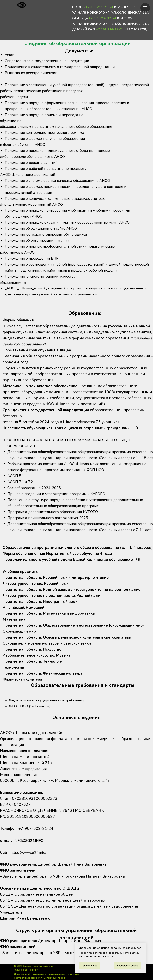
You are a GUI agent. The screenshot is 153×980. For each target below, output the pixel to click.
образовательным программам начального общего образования (60, 133)
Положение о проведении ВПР (34, 264)
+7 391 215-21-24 (100, 7)
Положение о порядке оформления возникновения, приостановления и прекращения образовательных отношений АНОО (72, 112)
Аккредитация (36, 769)
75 (138, 572)
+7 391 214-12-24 (110, 29)
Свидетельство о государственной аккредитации (50, 61)
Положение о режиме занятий (33, 169)
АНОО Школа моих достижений (30, 181)
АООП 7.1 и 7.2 (22, 488)
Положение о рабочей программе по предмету (48, 175)
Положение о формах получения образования (48, 145)
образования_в (14, 294)
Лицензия (9, 769)
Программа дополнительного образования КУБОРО (56, 518)
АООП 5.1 (17, 482)
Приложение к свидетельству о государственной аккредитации (64, 67)
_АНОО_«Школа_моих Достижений (38, 300)
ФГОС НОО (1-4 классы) (32, 706)
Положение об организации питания (39, 246)
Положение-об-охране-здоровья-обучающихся (49, 240)
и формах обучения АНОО (24, 151)
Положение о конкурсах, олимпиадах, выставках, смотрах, (59, 204)
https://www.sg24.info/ (30, 853)
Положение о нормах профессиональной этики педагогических (64, 252)
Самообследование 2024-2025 (36, 494)
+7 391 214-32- (101, 18)
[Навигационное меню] (145, 8)
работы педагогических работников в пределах (44, 97)
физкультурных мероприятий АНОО (34, 210)
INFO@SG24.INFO (30, 841)
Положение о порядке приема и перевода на (46, 121)
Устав (10, 55)
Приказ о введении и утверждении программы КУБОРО (60, 500)
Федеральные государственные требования (50, 700)
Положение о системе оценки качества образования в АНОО (61, 187)
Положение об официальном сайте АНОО (44, 234)
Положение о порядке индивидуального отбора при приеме (61, 157)
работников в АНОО (19, 258)
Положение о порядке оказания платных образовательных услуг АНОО (72, 228)
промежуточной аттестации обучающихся (84, 306)
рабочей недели (15, 103)
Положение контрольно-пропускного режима (48, 139)
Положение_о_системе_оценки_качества (43, 288)
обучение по (11, 127)
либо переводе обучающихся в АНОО (35, 163)
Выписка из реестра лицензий (33, 73)
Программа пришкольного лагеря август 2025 (51, 524)
